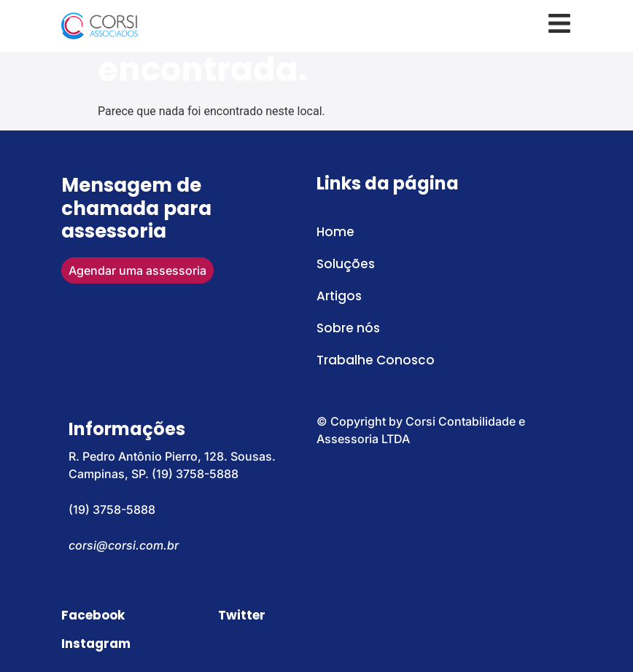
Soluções (346, 264)
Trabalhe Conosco (376, 360)
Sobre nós (348, 328)
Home (335, 232)
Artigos (339, 296)
